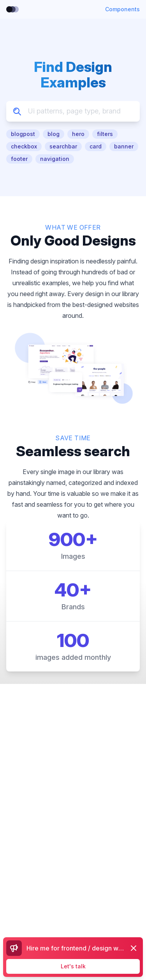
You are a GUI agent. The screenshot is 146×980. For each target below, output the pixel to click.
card (96, 146)
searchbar (63, 146)
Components (122, 9)
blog (54, 134)
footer (19, 159)
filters (105, 134)
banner (124, 146)
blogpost (23, 134)
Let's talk (73, 966)
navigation (55, 159)
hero (78, 134)
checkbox (24, 146)
